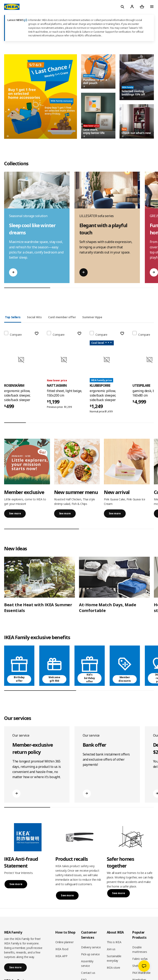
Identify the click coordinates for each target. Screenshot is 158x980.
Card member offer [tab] (62, 317)
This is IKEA (114, 942)
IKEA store (114, 968)
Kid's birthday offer (89, 678)
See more (15, 513)
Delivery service (91, 947)
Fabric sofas (140, 959)
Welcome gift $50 (54, 679)
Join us (111, 949)
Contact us (88, 973)
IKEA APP (61, 956)
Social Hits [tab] (34, 317)
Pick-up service (90, 954)
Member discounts (125, 679)
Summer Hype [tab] (92, 317)
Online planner (64, 942)
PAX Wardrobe (141, 973)
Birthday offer (19, 679)
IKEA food (62, 949)
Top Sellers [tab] (13, 317)
